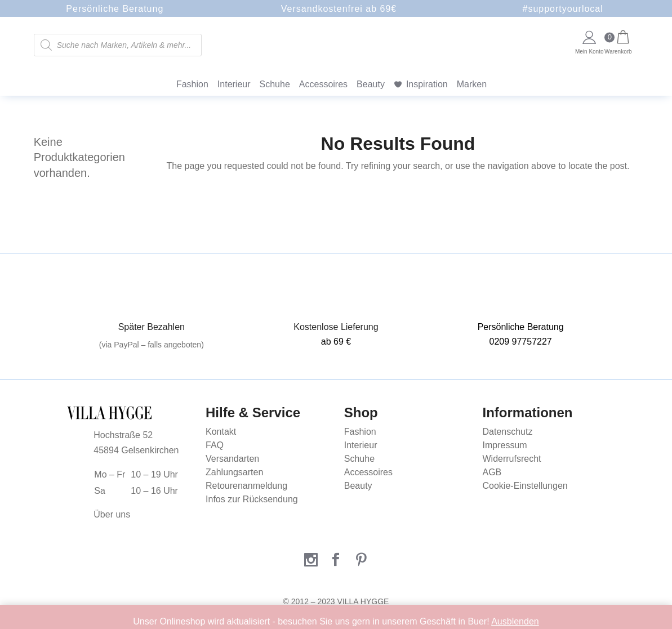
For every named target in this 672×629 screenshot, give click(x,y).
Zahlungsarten (234, 472)
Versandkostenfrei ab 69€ (339, 9)
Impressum (505, 445)
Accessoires (323, 84)
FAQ (215, 445)
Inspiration (427, 84)
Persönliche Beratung (115, 9)
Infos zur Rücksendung (252, 499)
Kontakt (221, 432)
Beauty (371, 84)
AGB (492, 472)
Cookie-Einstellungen (525, 486)
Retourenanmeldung (246, 486)
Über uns (112, 514)
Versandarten (232, 459)
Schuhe (275, 84)
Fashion (192, 84)
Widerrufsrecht (512, 459)
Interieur (234, 84)
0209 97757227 (521, 342)
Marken (472, 84)
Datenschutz (508, 432)
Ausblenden (515, 621)
